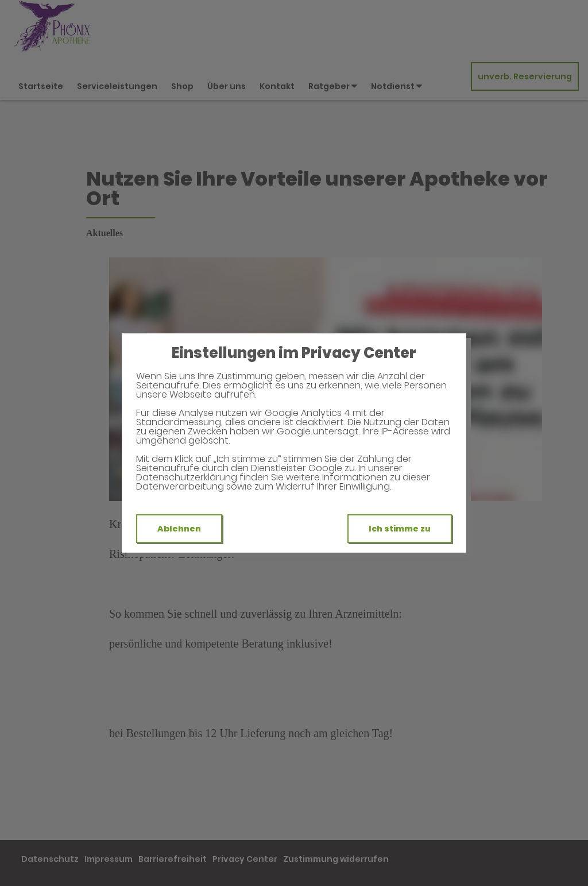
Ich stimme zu (400, 529)
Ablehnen (179, 529)
